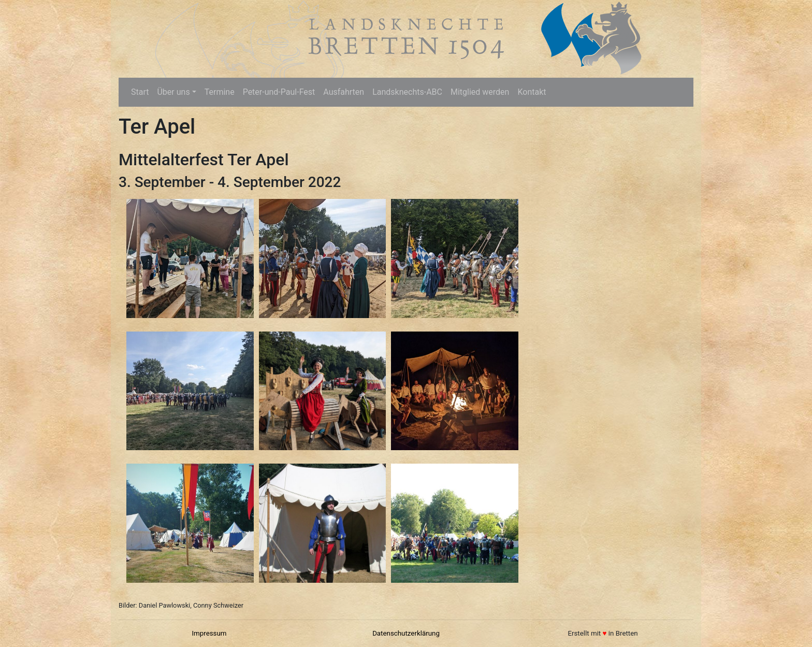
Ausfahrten (344, 92)
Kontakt (532, 92)
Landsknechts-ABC (407, 92)
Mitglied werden (480, 92)
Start (140, 92)
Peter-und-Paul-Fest (279, 92)
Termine (220, 92)
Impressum (209, 633)
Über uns (173, 92)
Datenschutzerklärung (406, 633)
